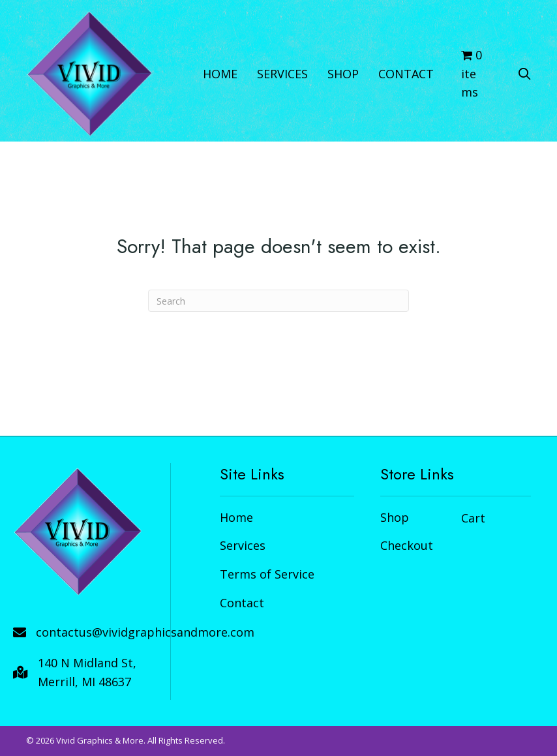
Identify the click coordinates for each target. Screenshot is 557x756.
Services (243, 545)
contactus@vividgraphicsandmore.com (145, 632)
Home (236, 517)
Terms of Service (267, 574)
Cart (473, 518)
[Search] (278, 301)
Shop (395, 517)
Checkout (407, 545)
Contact (242, 603)
